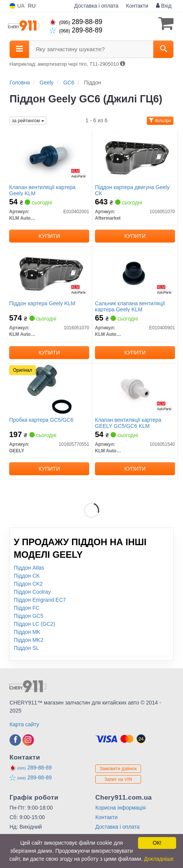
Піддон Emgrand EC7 (40, 600)
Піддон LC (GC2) (35, 624)
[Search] (163, 49)
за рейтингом (28, 121)
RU (32, 6)
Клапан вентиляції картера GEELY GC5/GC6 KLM (128, 423)
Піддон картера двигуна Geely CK (132, 190)
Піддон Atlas (29, 568)
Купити (49, 236)
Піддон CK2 (28, 584)
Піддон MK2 (29, 640)
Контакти (137, 6)
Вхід (164, 6)
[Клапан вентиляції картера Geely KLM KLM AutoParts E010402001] (49, 156)
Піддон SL (26, 648)
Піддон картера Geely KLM (42, 303)
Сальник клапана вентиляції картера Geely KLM (130, 306)
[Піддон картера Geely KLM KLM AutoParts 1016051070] (49, 272)
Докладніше (159, 859)
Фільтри (160, 121)
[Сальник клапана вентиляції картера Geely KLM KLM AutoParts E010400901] (135, 272)
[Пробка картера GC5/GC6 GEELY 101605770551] (49, 389)
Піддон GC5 (29, 616)
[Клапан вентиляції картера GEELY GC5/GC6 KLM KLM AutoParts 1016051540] (135, 389)
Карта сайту (24, 724)
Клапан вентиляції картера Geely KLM (42, 190)
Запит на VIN (118, 779)
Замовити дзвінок (118, 769)
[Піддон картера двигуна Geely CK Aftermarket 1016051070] (135, 156)
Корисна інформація (120, 808)
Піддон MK (27, 632)
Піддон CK (27, 576)
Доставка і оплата (96, 6)
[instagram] (28, 740)
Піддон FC (27, 608)
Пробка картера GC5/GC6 (41, 420)
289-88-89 (76, 22)
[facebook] (15, 740)
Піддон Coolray (32, 592)
